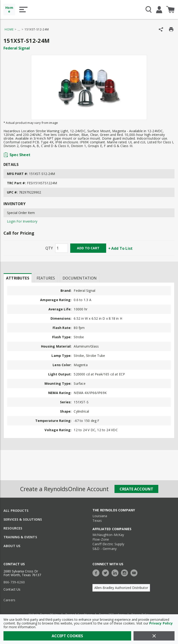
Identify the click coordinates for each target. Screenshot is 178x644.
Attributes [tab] (18, 278)
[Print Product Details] (171, 29)
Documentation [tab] (80, 278)
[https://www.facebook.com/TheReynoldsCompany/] (97, 572)
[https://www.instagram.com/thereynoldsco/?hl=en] (126, 572)
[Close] (154, 636)
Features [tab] (46, 278)
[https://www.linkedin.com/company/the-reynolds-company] (116, 572)
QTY (49, 248)
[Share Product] (161, 29)
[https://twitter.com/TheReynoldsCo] (107, 572)
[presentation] (18, 278)
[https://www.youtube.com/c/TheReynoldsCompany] (135, 572)
